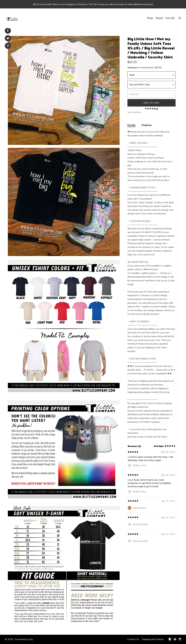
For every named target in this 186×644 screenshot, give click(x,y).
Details (132, 125)
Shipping (146, 125)
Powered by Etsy (24, 639)
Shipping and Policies (153, 639)
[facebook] (170, 639)
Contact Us (133, 639)
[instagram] (180, 639)
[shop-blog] (175, 639)
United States (147, 67)
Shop (150, 18)
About (159, 18)
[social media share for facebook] (8, 31)
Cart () (170, 18)
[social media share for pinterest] (8, 46)
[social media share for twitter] (8, 39)
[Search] (180, 18)
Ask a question (134, 112)
